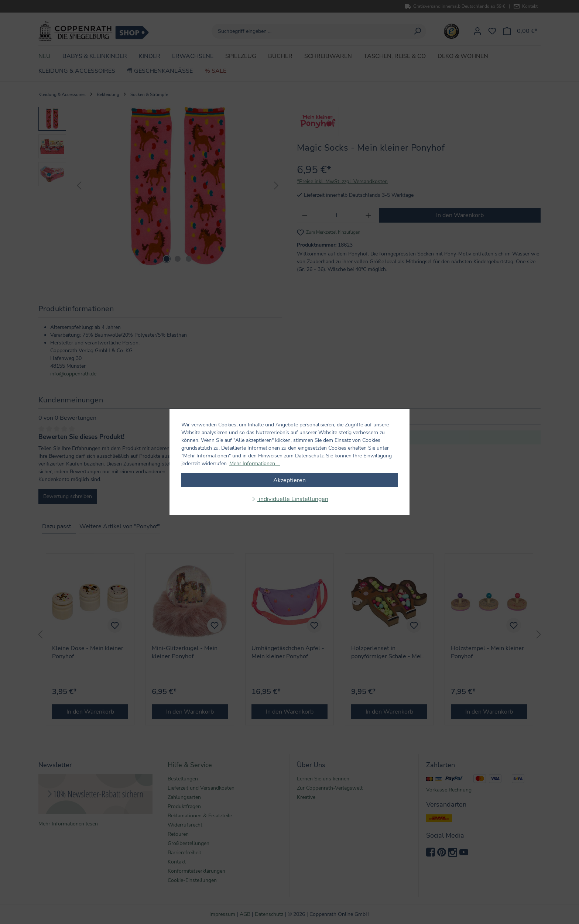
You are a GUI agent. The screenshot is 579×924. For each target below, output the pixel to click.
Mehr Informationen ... (255, 463)
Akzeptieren (289, 480)
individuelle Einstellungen (293, 499)
